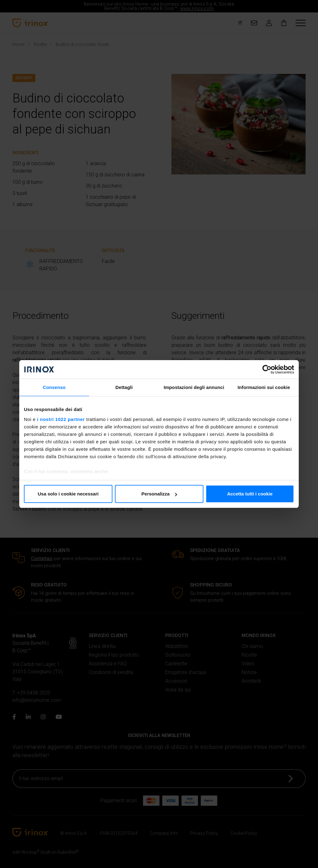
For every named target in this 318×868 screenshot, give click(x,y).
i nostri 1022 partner (61, 419)
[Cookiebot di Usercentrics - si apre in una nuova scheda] (267, 369)
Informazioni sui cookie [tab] (264, 387)
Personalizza (159, 494)
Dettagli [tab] (124, 387)
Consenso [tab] (54, 387)
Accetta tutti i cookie (250, 494)
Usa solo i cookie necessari (68, 494)
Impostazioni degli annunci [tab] (194, 387)
